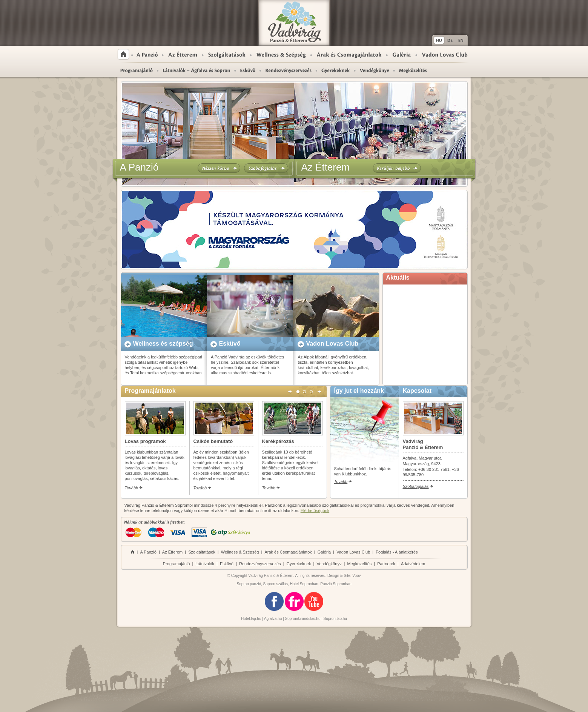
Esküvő (248, 70)
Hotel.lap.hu (251, 619)
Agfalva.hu (273, 619)
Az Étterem (183, 54)
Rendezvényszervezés (289, 70)
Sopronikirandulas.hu (303, 619)
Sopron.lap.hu (335, 619)
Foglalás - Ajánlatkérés (397, 552)
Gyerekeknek (335, 70)
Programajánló (136, 70)
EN (462, 40)
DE (450, 40)
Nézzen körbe (219, 168)
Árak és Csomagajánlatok (349, 54)
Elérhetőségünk (315, 511)
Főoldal (123, 54)
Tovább (132, 488)
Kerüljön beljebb (397, 168)
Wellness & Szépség (281, 54)
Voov (356, 576)
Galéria (402, 54)
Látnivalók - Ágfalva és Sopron (197, 70)
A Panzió (147, 54)
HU (438, 40)
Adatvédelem (413, 564)
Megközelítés (410, 70)
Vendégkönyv (329, 564)
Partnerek (386, 564)
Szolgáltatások (227, 54)
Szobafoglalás (266, 168)
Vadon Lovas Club (445, 54)
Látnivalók (205, 564)
